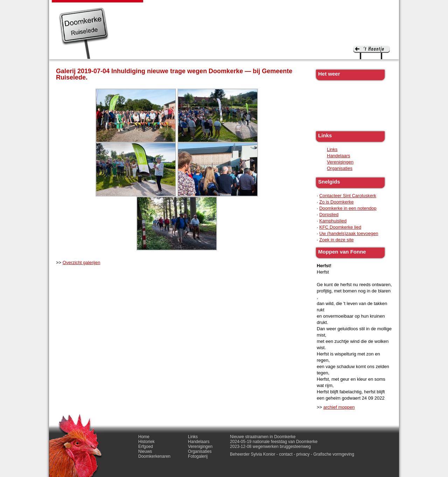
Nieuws (218, 7)
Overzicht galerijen (82, 262)
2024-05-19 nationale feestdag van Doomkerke (274, 442)
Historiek (165, 7)
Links (289, 7)
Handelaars (339, 156)
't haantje (372, 52)
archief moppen (339, 407)
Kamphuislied (333, 221)
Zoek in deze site (336, 240)
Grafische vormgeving (334, 454)
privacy (303, 454)
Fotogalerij (316, 7)
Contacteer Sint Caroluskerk (348, 196)
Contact (346, 7)
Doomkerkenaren (255, 7)
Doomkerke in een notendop (348, 208)
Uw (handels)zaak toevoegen (349, 233)
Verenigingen (340, 162)
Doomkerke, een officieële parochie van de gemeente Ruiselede (84, 33)
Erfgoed (192, 7)
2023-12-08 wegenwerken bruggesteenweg (270, 447)
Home (144, 437)
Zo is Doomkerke (336, 202)
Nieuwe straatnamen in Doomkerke (263, 437)
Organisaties (340, 168)
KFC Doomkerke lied (340, 227)
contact (286, 454)
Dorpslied (329, 215)
